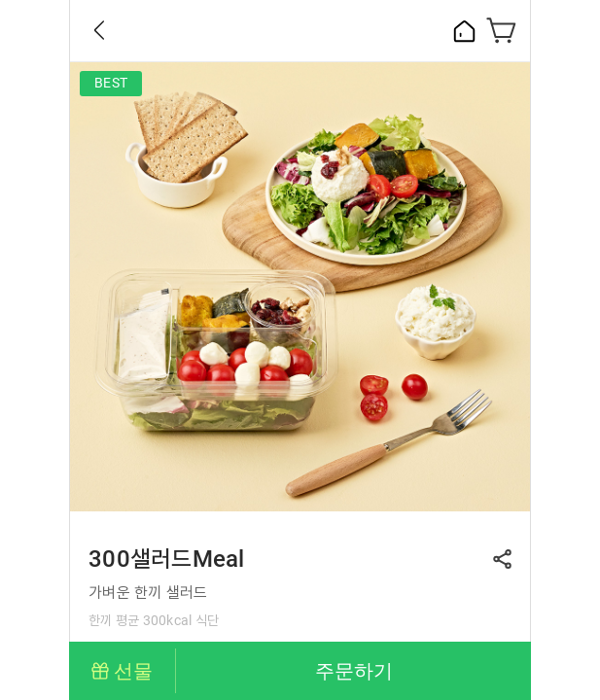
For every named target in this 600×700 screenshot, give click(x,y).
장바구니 (502, 30)
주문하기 (354, 671)
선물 (133, 671)
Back (99, 30)
